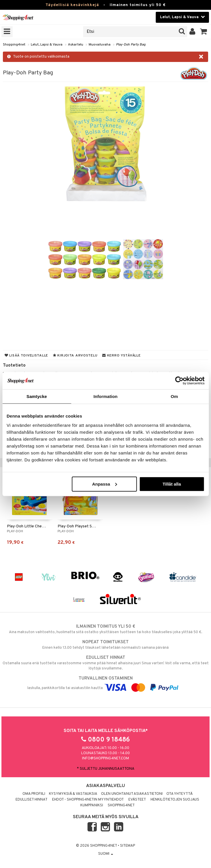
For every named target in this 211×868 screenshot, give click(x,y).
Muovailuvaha (100, 45)
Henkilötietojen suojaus (175, 800)
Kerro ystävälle (121, 356)
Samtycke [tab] (37, 396)
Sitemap (128, 846)
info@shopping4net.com (105, 758)
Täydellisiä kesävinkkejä (72, 5)
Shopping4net (14, 45)
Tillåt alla (172, 484)
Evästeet (137, 800)
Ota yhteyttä (179, 794)
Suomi (106, 854)
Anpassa (105, 484)
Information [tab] (106, 396)
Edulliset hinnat (32, 800)
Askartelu (76, 45)
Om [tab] (174, 396)
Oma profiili (34, 794)
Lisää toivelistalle (26, 356)
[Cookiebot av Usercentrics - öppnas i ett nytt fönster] (179, 381)
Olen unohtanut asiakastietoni (132, 794)
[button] (204, 32)
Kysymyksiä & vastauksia (73, 794)
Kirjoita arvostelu (75, 356)
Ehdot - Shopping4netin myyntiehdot (88, 800)
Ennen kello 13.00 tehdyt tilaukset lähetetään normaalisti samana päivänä (105, 645)
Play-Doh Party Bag (131, 45)
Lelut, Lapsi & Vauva (47, 45)
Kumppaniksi (92, 805)
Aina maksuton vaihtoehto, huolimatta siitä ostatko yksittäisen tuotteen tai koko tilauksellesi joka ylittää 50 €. (105, 629)
